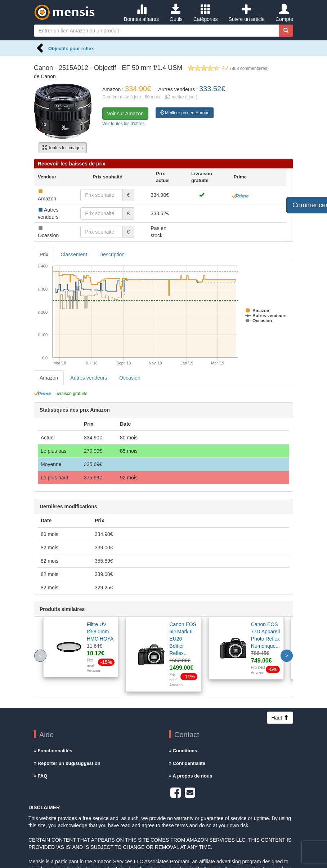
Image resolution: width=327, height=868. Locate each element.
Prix (44, 254)
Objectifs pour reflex (71, 48)
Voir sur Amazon (125, 114)
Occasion (130, 378)
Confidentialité (187, 763)
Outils (176, 13)
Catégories (206, 13)
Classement (74, 254)
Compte (284, 13)
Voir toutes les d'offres (123, 124)
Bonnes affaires (141, 13)
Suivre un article (247, 13)
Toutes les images (62, 148)
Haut (280, 718)
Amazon (49, 378)
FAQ (41, 776)
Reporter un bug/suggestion (67, 763)
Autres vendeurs (89, 378)
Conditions (183, 751)
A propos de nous (191, 776)
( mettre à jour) (181, 97)
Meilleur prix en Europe (185, 113)
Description (112, 254)
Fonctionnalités (53, 751)
